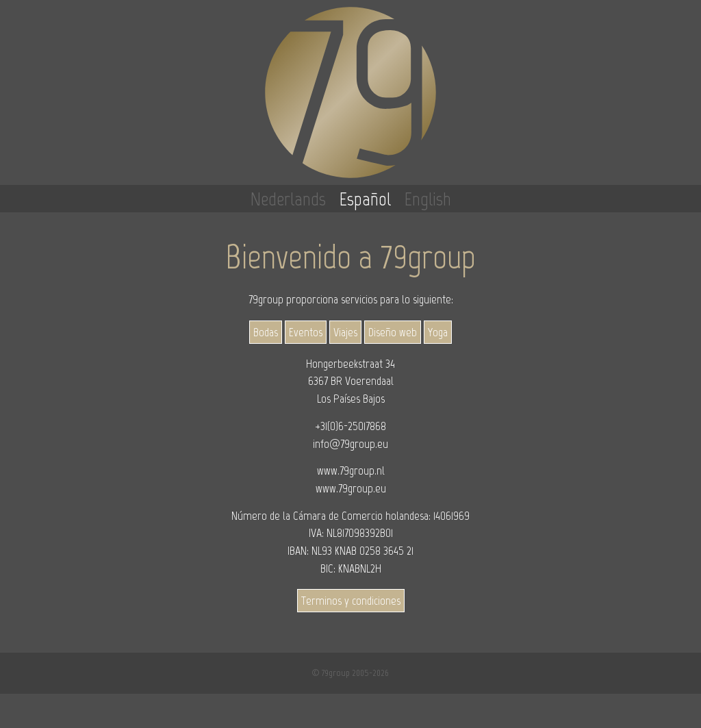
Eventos (306, 332)
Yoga (438, 332)
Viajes (345, 332)
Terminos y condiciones (351, 601)
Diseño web (393, 332)
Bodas (266, 332)
